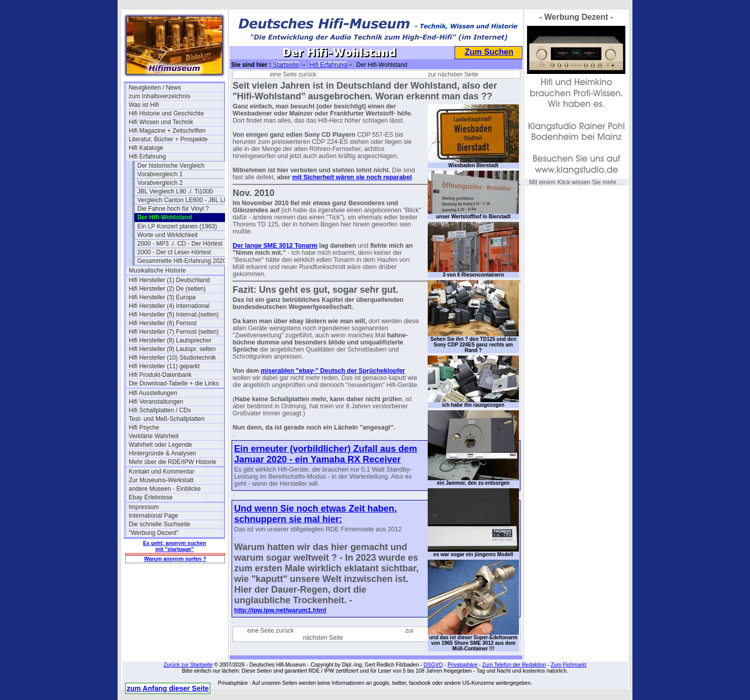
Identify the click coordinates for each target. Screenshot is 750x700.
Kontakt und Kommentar (161, 472)
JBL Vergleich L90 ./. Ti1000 (175, 191)
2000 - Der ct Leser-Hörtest (174, 252)
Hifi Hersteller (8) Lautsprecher (170, 340)
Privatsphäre (462, 665)
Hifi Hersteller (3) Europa (162, 297)
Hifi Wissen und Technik (161, 122)
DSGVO (433, 665)
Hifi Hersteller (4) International (169, 306)
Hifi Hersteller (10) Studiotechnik (172, 358)
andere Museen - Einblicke (165, 489)
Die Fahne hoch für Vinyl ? (173, 209)
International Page (153, 516)
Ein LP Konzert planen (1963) (177, 226)
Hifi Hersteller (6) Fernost (163, 323)
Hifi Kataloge (146, 148)
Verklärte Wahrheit (154, 436)
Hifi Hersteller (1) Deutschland (169, 280)
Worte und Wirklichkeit (167, 235)
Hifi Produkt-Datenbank (160, 375)
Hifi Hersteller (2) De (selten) (167, 289)
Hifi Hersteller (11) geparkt (164, 366)
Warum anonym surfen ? (175, 559)
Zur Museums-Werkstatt (161, 480)
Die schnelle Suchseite (159, 524)
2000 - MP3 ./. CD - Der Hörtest (180, 244)
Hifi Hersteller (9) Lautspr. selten (172, 349)
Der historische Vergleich (171, 166)
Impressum (144, 507)
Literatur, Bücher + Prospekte (168, 139)
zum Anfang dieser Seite (168, 688)
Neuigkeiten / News (155, 88)
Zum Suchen (489, 52)
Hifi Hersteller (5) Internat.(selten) (174, 315)
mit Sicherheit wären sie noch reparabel (352, 177)
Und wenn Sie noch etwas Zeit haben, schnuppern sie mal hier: (315, 514)
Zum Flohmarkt (569, 665)
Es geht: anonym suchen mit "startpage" (174, 546)
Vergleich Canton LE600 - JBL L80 (184, 200)
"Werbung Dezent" (154, 533)
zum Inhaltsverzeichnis (159, 96)
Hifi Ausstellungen (153, 393)
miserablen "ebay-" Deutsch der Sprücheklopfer (333, 371)
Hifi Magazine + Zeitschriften (167, 131)
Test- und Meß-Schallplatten (166, 419)
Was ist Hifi (144, 105)
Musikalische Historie (157, 270)
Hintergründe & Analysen (162, 453)
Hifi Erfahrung (147, 157)
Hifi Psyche (144, 427)
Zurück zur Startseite (188, 665)
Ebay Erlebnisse (151, 497)
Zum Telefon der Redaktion (514, 665)
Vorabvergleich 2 (160, 183)
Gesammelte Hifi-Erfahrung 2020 (182, 261)
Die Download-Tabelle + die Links (174, 383)
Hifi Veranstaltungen (156, 402)
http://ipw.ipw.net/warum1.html (280, 610)
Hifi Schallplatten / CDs (160, 410)
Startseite (286, 65)
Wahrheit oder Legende (160, 445)
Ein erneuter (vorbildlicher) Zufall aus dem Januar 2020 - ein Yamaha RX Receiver (326, 454)
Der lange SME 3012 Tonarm (275, 246)
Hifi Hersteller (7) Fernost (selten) (174, 332)
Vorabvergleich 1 (160, 174)
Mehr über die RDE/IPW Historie (173, 462)
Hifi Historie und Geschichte (166, 113)
